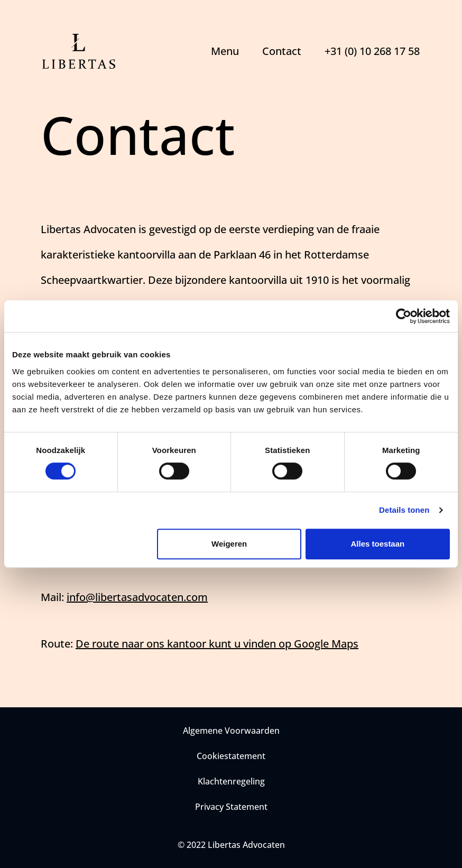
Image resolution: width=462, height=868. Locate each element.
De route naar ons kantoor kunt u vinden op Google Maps (217, 644)
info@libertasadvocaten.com (137, 597)
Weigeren (229, 544)
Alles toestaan (378, 544)
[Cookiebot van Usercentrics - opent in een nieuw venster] (404, 316)
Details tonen (404, 510)
